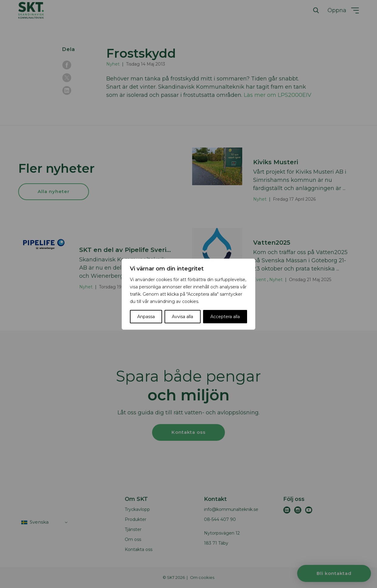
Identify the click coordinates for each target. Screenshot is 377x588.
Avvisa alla (182, 317)
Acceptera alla (225, 317)
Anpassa (146, 317)
